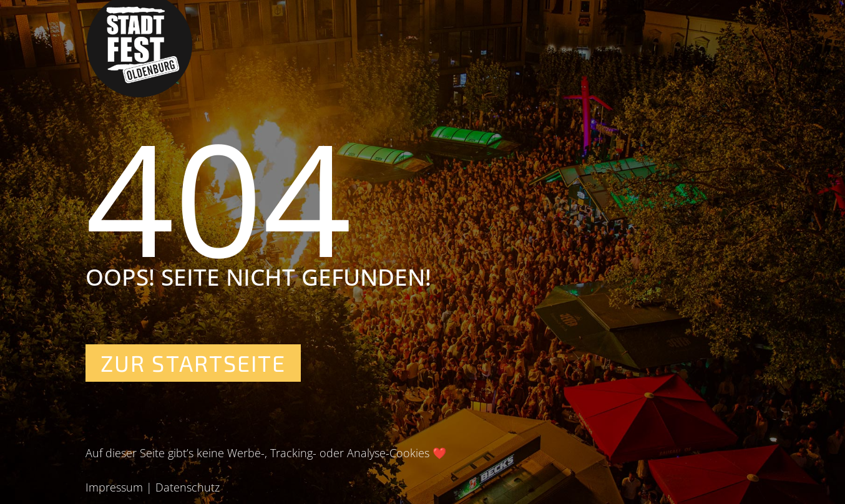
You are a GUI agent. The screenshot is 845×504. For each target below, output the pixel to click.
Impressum (114, 487)
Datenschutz (188, 487)
